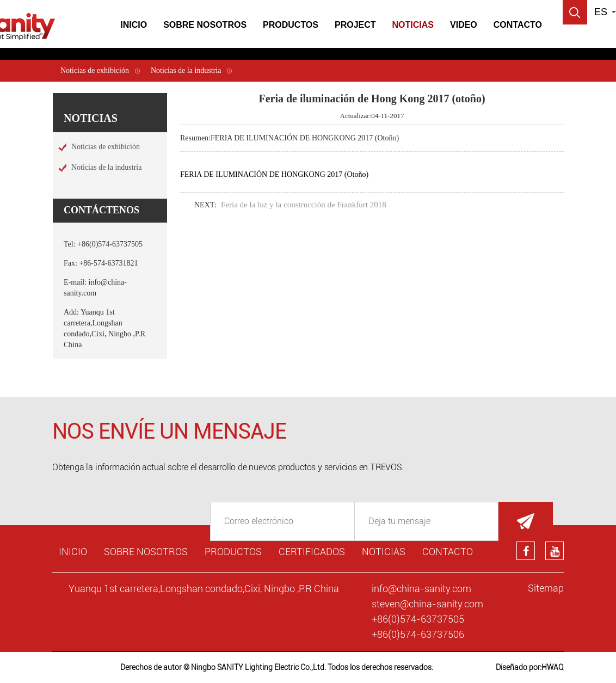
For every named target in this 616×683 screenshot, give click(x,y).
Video (464, 25)
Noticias (413, 25)
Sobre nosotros (146, 552)
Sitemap (546, 588)
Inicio (134, 25)
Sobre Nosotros (205, 25)
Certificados (312, 552)
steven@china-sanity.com (427, 604)
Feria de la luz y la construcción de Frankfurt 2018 (304, 205)
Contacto (518, 25)
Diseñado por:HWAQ (530, 667)
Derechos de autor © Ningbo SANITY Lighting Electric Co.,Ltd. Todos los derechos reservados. (277, 667)
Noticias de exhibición (95, 70)
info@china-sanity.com (421, 589)
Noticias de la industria (186, 70)
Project (355, 25)
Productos (291, 25)
